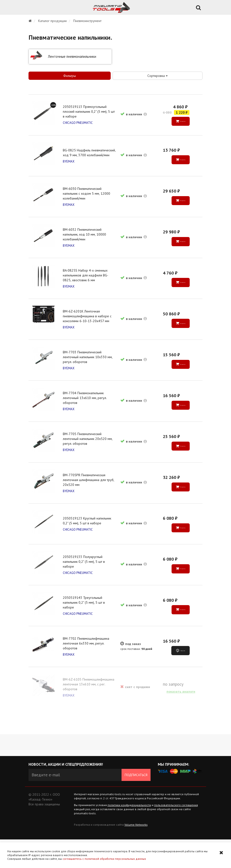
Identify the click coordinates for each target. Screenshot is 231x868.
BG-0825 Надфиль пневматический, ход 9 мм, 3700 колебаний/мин (88, 155)
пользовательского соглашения (176, 834)
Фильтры (70, 76)
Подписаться (136, 803)
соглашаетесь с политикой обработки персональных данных (104, 859)
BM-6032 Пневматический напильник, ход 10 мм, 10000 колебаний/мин (85, 241)
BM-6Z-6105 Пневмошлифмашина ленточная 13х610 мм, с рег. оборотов (89, 712)
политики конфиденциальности (129, 834)
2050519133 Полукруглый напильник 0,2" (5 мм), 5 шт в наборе (85, 583)
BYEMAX (69, 167)
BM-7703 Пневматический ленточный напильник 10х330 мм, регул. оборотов (88, 369)
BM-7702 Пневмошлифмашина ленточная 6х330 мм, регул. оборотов (87, 669)
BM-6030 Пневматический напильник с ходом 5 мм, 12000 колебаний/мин (87, 198)
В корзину (182, 122)
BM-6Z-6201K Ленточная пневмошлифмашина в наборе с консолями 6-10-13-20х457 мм (88, 326)
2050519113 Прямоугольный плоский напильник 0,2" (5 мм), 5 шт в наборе (90, 112)
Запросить (182, 676)
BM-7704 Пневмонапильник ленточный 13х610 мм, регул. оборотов (85, 412)
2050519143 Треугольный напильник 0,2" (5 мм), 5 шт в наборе (85, 626)
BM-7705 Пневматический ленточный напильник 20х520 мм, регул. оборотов (88, 455)
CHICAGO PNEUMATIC (79, 124)
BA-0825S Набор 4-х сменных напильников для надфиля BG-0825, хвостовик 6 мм (86, 284)
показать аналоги (180, 719)
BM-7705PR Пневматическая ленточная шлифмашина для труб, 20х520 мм (89, 498)
